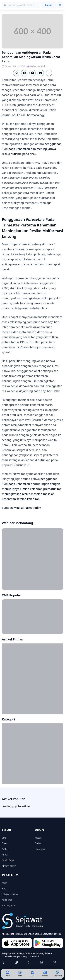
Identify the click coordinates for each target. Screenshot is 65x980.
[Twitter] (33, 962)
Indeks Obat (8, 860)
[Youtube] (58, 962)
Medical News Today (27, 508)
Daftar (38, 843)
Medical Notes (9, 866)
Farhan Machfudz (36, 66)
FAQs (4, 888)
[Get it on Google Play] (48, 943)
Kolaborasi (7, 900)
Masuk (49, 5)
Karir (4, 883)
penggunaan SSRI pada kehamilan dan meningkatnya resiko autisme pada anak (32, 149)
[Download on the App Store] (17, 943)
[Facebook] (7, 962)
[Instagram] (20, 962)
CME (4, 838)
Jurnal (5, 855)
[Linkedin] (45, 962)
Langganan (41, 849)
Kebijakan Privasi (10, 894)
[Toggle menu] (60, 5)
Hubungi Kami (9, 905)
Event (5, 843)
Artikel (5, 849)
